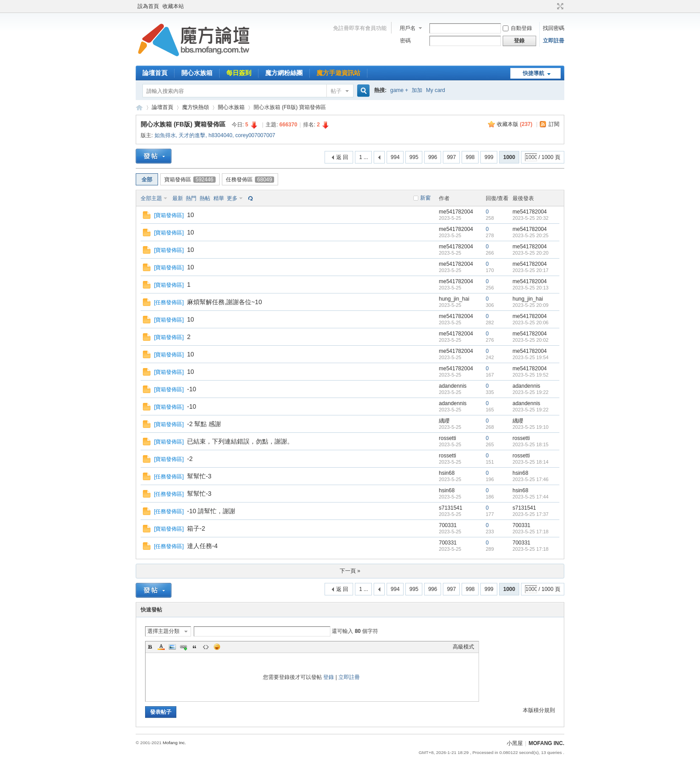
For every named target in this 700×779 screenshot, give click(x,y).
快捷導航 (533, 73)
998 (470, 157)
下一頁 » (350, 571)
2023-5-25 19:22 (531, 392)
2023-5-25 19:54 (531, 357)
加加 (417, 90)
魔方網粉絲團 (284, 73)
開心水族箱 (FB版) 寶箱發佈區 (183, 124)
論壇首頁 (155, 73)
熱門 (191, 198)
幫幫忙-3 (199, 476)
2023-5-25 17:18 (531, 532)
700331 (448, 525)
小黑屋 (515, 743)
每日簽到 (239, 73)
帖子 (336, 91)
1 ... (363, 157)
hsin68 (447, 473)
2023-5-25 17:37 (531, 514)
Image (172, 647)
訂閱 (554, 124)
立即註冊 (554, 41)
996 (433, 157)
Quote (195, 647)
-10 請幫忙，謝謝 (211, 511)
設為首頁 (148, 6)
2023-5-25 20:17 (531, 270)
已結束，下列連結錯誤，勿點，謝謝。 (240, 441)
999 (489, 157)
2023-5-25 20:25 (531, 235)
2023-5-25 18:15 (531, 444)
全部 (147, 180)
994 (395, 157)
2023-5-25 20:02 (531, 340)
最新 (178, 198)
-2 (190, 459)
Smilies (217, 647)
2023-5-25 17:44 (531, 497)
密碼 (405, 41)
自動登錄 (517, 28)
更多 (232, 198)
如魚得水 (165, 135)
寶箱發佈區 (190, 180)
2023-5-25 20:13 (531, 288)
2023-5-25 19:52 (531, 375)
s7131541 (451, 508)
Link (183, 647)
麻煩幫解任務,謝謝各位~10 (225, 302)
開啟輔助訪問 (552, 6)
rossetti (448, 438)
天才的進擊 (192, 135)
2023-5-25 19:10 (531, 427)
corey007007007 (255, 135)
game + (399, 90)
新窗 (425, 198)
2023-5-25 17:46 (531, 479)
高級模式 (463, 647)
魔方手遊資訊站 (338, 73)
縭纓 (444, 421)
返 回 (342, 157)
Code (206, 647)
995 (414, 157)
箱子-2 (196, 528)
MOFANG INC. (546, 743)
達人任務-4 (202, 546)
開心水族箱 (197, 73)
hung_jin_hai (454, 299)
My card (435, 90)
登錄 (329, 677)
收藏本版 (515, 124)
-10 (192, 389)
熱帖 (205, 198)
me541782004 (456, 212)
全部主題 (151, 198)
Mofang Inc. (174, 743)
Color (161, 647)
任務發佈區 (250, 180)
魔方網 (139, 107)
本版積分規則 (539, 710)
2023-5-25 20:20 (531, 253)
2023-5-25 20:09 (531, 305)
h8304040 (220, 135)
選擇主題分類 (163, 631)
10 (191, 215)
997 (451, 157)
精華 (219, 198)
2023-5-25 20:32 (531, 218)
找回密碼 (554, 28)
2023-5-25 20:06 (531, 322)
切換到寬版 (559, 6)
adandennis (453, 386)
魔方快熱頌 (196, 107)
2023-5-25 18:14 (531, 462)
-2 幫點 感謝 (204, 424)
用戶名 (408, 28)
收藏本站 (173, 6)
